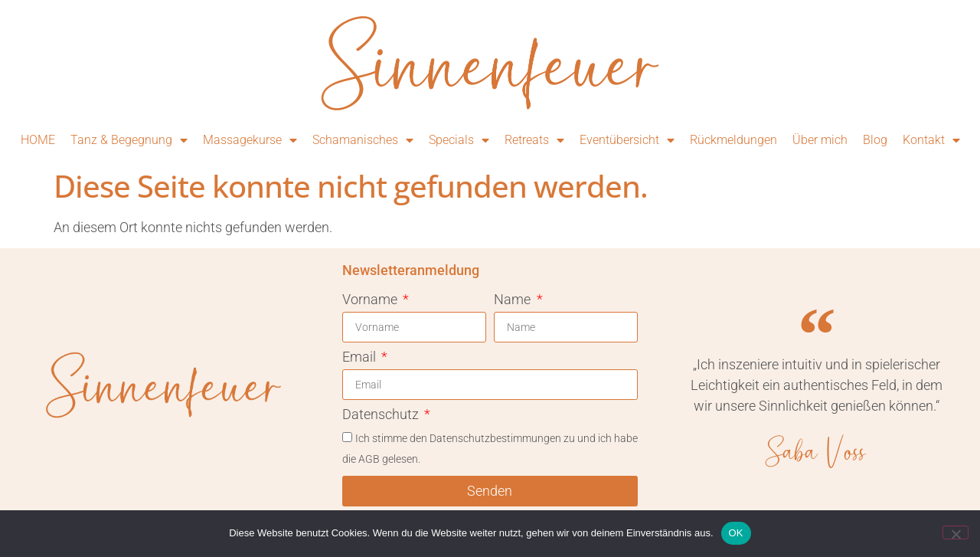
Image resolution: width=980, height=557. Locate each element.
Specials (459, 140)
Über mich (820, 140)
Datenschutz (382, 415)
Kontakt (931, 140)
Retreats (534, 140)
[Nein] (955, 532)
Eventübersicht (627, 140)
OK (736, 533)
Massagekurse (250, 140)
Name (514, 300)
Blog (875, 140)
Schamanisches (363, 140)
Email (361, 357)
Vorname (371, 300)
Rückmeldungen (733, 140)
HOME (38, 140)
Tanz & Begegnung (129, 140)
